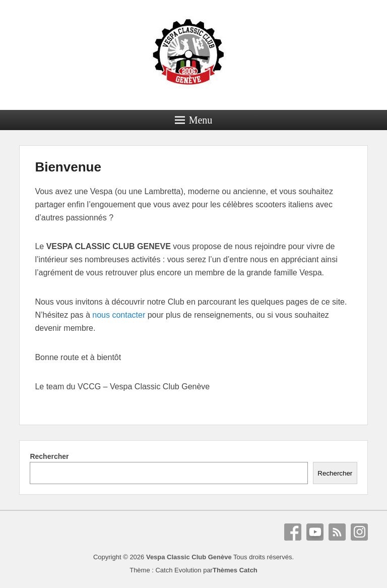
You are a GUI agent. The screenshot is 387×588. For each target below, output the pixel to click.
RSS (337, 532)
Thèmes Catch (235, 570)
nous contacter (119, 315)
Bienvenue (68, 167)
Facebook (293, 532)
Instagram (359, 532)
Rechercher (49, 456)
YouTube (315, 532)
